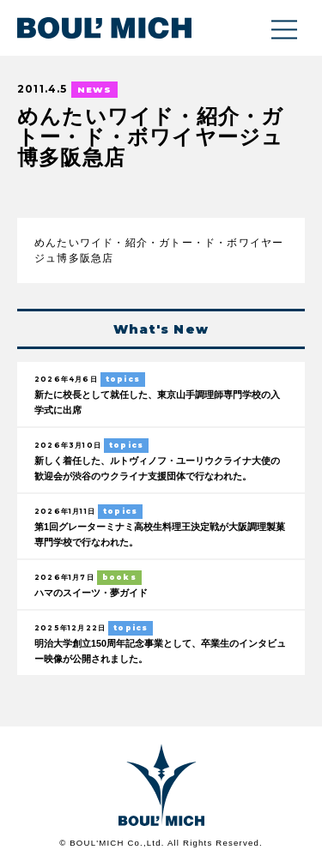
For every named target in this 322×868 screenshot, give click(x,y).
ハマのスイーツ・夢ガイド (91, 593)
